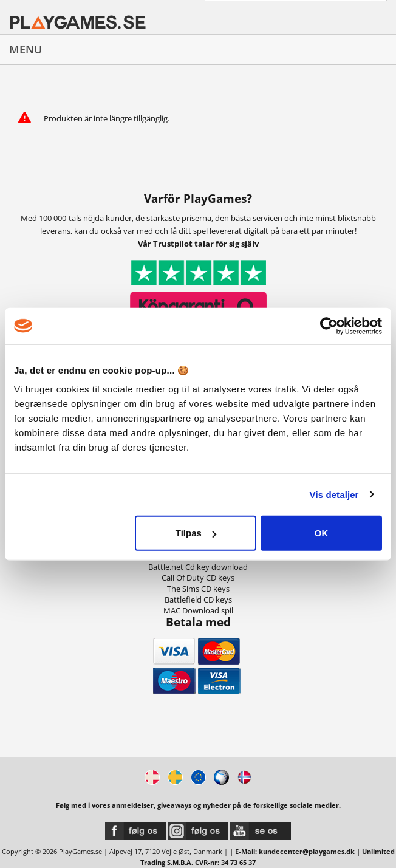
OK (322, 533)
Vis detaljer (334, 494)
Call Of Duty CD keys (198, 578)
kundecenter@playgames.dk (307, 851)
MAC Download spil (198, 610)
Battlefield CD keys (198, 600)
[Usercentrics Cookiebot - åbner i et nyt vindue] (329, 326)
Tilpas (196, 533)
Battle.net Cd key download (198, 567)
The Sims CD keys (198, 589)
